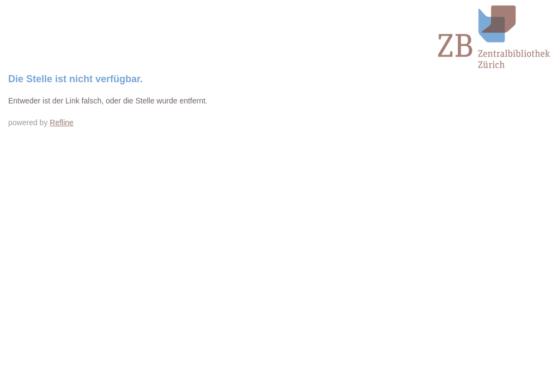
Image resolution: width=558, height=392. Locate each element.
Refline (62, 122)
